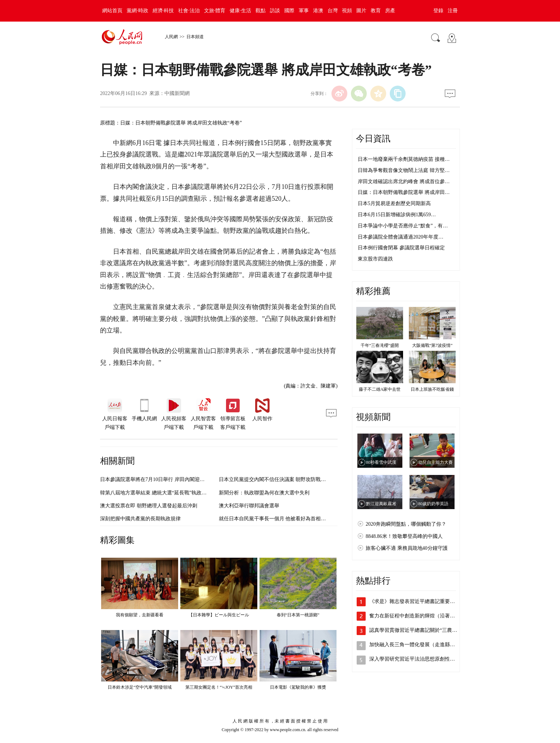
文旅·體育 (215, 11)
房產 (390, 11)
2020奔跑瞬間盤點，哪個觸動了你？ (406, 524)
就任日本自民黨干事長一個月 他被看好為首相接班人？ (280, 519)
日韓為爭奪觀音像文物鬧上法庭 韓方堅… (404, 170)
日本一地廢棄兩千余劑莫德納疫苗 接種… (404, 159)
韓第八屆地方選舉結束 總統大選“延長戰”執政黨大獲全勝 (163, 493)
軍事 (304, 11)
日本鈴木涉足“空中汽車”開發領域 (140, 687)
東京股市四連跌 (375, 259)
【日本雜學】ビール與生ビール (219, 615)
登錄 (438, 11)
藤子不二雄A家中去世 (380, 389)
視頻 (347, 11)
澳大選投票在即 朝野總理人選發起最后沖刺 (149, 506)
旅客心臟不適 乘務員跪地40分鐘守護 (407, 548)
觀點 (261, 11)
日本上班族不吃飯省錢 (432, 389)
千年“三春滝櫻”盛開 (380, 345)
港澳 (318, 11)
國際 (289, 11)
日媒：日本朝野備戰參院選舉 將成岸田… (404, 192)
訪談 (275, 11)
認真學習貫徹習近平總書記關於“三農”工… (417, 630)
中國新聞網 (177, 93)
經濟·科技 (163, 11)
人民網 (171, 37)
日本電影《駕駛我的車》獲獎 (298, 687)
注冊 (453, 11)
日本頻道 (195, 37)
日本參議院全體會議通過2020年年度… (401, 237)
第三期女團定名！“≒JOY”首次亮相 (219, 687)
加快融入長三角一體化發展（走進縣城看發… (420, 645)
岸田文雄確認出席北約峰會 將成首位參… (404, 182)
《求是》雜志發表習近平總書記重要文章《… (420, 601)
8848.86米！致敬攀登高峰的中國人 (404, 536)
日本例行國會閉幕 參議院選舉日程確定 (401, 248)
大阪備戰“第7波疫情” (432, 345)
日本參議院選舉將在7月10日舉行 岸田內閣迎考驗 (155, 479)
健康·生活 (240, 11)
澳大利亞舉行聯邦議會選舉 (249, 506)
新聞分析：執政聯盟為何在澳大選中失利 (264, 493)
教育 (376, 11)
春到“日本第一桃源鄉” (298, 615)
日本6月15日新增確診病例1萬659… (397, 215)
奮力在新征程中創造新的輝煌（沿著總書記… (420, 616)
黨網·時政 (137, 11)
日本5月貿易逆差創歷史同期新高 (394, 203)
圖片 (361, 11)
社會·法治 (189, 11)
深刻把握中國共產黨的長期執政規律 (140, 519)
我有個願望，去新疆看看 (140, 615)
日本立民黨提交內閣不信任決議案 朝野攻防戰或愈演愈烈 (283, 479)
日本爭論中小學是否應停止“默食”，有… (403, 226)
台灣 (333, 11)
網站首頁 (112, 11)
